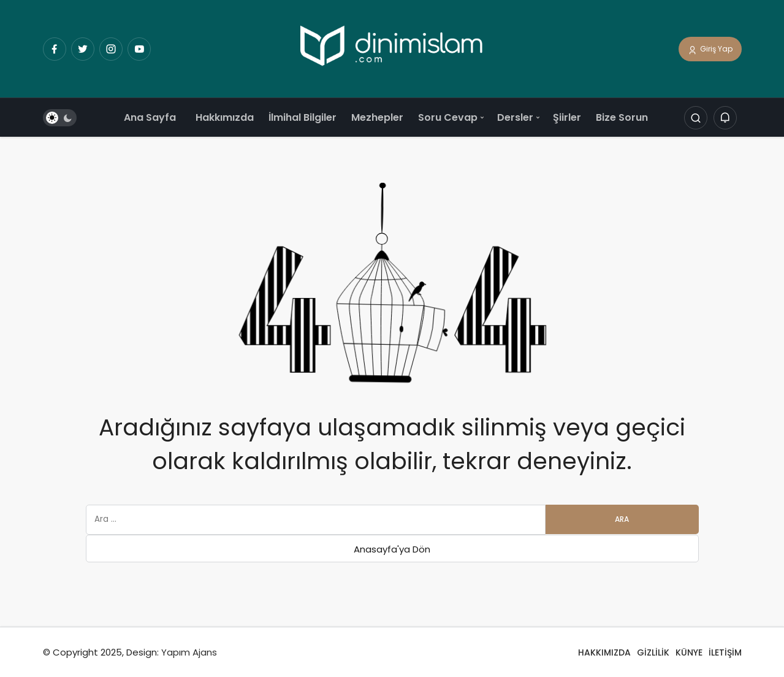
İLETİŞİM (725, 652)
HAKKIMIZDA (604, 652)
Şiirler (567, 117)
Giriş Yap (710, 50)
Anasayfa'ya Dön (392, 549)
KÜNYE (689, 652)
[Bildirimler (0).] (725, 118)
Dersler (515, 117)
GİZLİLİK (653, 652)
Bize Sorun (622, 117)
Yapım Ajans (189, 652)
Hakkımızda (225, 117)
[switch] (60, 118)
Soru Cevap (448, 117)
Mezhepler (377, 117)
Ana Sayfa (150, 117)
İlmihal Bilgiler (303, 117)
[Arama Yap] (696, 118)
